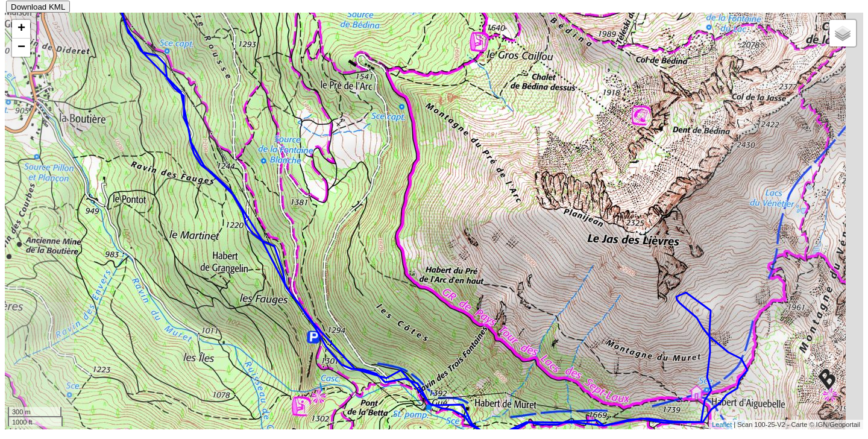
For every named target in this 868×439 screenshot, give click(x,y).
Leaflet (722, 425)
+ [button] (21, 29)
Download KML (38, 7)
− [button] (21, 48)
